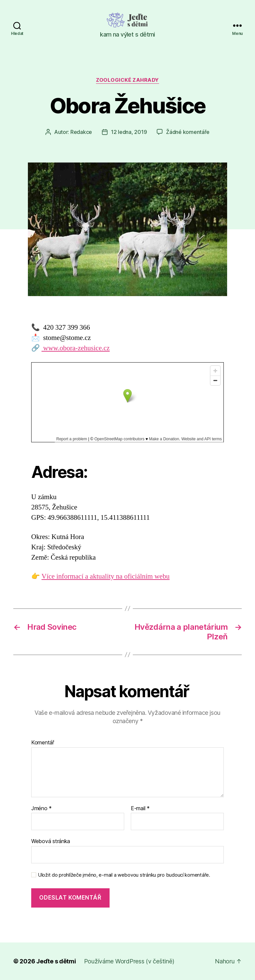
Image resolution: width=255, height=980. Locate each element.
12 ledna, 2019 (129, 132)
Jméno (42, 809)
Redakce (81, 132)
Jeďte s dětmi (56, 961)
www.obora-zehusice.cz (76, 348)
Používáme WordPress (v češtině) (129, 961)
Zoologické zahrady (127, 80)
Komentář (43, 743)
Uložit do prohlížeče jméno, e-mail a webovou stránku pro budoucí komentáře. (124, 875)
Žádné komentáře (188, 132)
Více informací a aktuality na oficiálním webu (106, 576)
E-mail (140, 809)
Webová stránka (51, 841)
